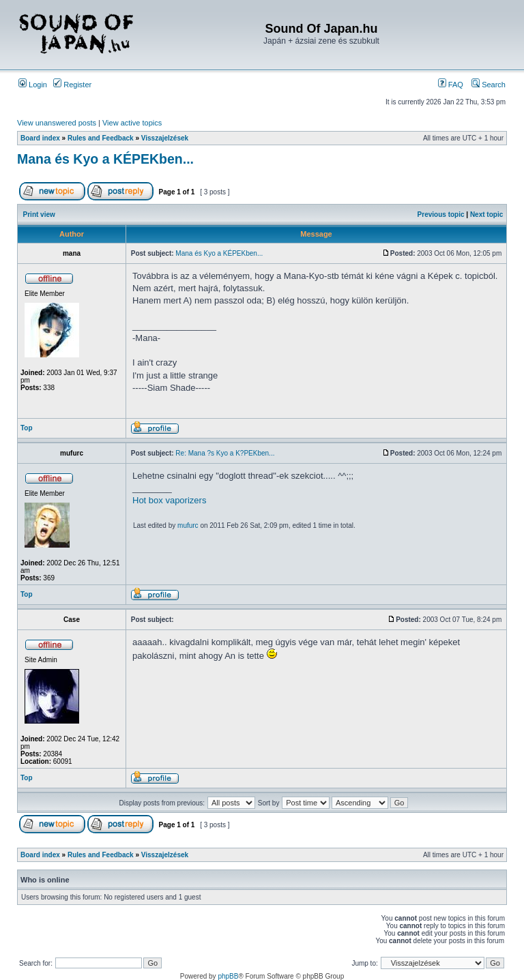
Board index (40, 138)
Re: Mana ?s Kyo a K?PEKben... (225, 453)
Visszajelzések (165, 138)
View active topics (132, 123)
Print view (39, 214)
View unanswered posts (57, 123)
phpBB (228, 976)
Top (27, 428)
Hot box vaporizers (169, 500)
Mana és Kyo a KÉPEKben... (105, 159)
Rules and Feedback (101, 138)
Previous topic (441, 214)
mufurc (188, 525)
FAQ (451, 85)
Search (489, 85)
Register (72, 85)
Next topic (486, 214)
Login (33, 85)
